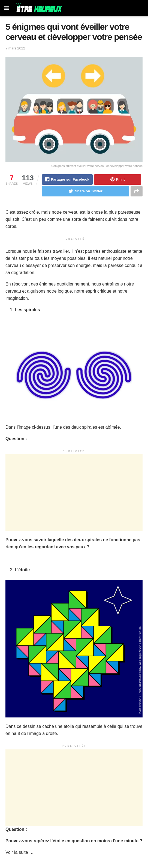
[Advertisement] (74, 493)
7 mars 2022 (15, 48)
